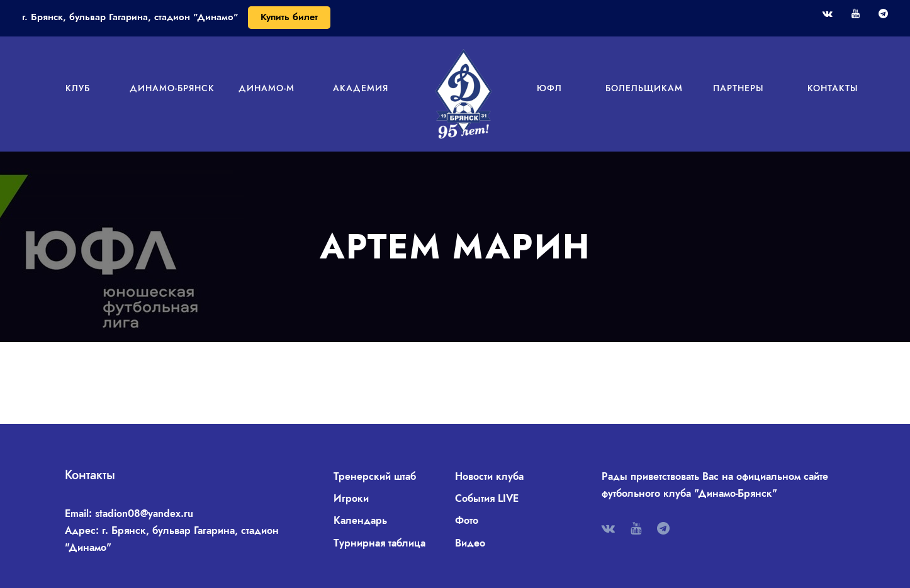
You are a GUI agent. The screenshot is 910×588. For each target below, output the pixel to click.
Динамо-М (267, 88)
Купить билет (289, 17)
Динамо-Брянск (172, 88)
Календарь (360, 520)
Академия (361, 88)
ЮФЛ (549, 88)
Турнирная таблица (379, 543)
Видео (470, 543)
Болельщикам (644, 88)
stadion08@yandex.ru (144, 513)
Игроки (351, 498)
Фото (467, 520)
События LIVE (487, 498)
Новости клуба (489, 476)
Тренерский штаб (375, 476)
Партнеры (739, 88)
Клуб (78, 88)
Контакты (833, 88)
